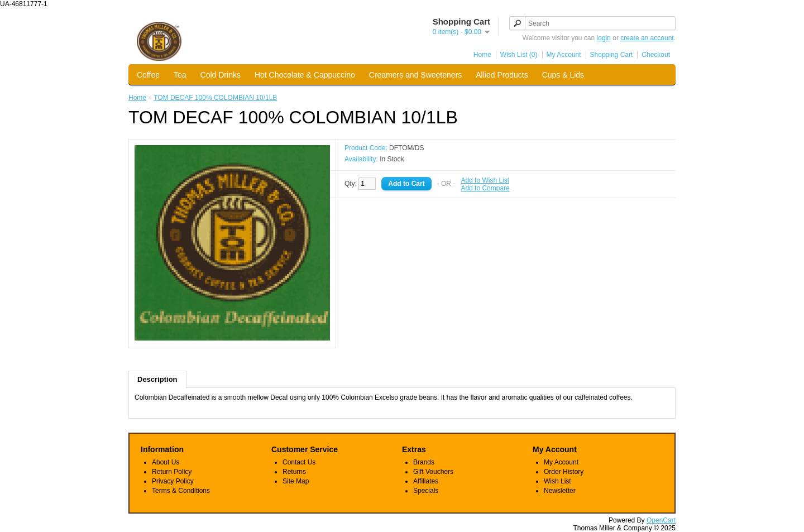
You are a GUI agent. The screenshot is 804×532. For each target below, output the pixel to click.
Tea (180, 75)
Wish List (557, 481)
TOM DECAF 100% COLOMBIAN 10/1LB (215, 98)
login (604, 38)
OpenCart (661, 520)
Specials (426, 491)
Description (157, 379)
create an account (647, 38)
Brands (424, 462)
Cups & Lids (563, 75)
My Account (564, 55)
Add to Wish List (485, 180)
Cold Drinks (221, 75)
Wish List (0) (519, 55)
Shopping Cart (612, 55)
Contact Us (299, 462)
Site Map (296, 481)
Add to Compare (485, 188)
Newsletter (560, 491)
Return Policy (172, 472)
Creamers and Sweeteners (416, 75)
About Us (166, 462)
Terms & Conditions (181, 491)
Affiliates (426, 481)
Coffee (148, 75)
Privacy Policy (173, 481)
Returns (294, 472)
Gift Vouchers (433, 472)
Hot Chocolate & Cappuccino (305, 75)
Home (482, 55)
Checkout (656, 55)
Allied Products (502, 75)
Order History (564, 472)
